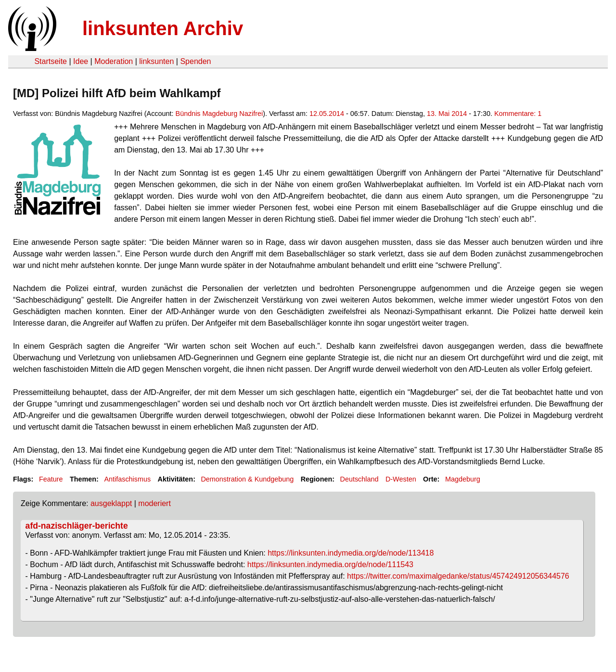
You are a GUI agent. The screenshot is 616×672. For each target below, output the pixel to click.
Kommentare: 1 (518, 114)
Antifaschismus (127, 479)
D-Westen (401, 479)
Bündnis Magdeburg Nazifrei (219, 114)
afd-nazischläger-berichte (77, 526)
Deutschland (359, 479)
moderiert (154, 503)
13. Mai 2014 (447, 114)
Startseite (51, 61)
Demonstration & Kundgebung (247, 479)
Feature (51, 479)
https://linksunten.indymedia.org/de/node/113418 (351, 553)
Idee (81, 61)
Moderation (114, 61)
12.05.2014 (327, 114)
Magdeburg (463, 479)
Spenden (195, 61)
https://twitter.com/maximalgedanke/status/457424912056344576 (458, 576)
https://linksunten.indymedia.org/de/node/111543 (330, 564)
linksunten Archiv (163, 28)
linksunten (156, 61)
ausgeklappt (111, 503)
